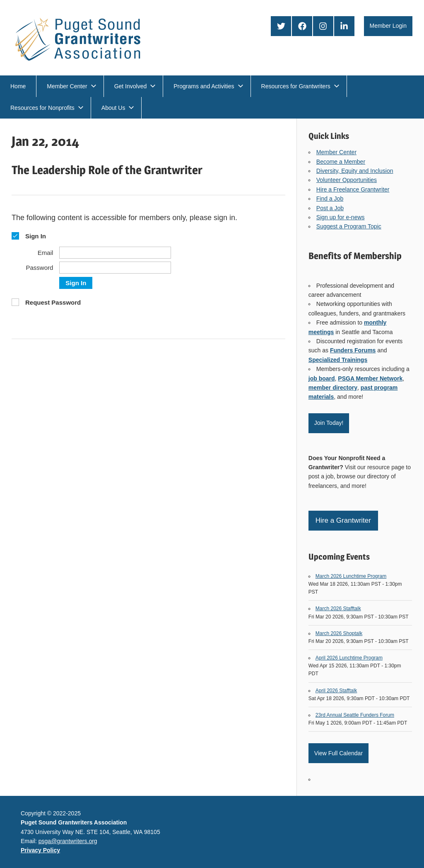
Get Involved (135, 86)
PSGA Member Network (370, 378)
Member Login (388, 26)
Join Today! (329, 423)
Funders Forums (353, 350)
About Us (118, 108)
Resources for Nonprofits (47, 108)
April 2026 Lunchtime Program (349, 658)
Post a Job (330, 208)
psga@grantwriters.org (68, 841)
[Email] (115, 253)
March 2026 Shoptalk (339, 633)
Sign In (76, 283)
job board (322, 378)
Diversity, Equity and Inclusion (355, 171)
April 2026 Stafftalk (336, 691)
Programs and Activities (208, 86)
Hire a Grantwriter (343, 520)
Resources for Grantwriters (300, 86)
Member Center (71, 86)
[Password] (115, 268)
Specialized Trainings (338, 360)
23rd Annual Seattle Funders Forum (355, 715)
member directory (333, 388)
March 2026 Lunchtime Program (351, 576)
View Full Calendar (338, 753)
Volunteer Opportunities (347, 180)
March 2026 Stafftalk (338, 609)
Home (18, 86)
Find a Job (330, 199)
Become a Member (341, 162)
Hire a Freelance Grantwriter (353, 189)
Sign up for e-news (341, 217)
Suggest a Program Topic (349, 226)
